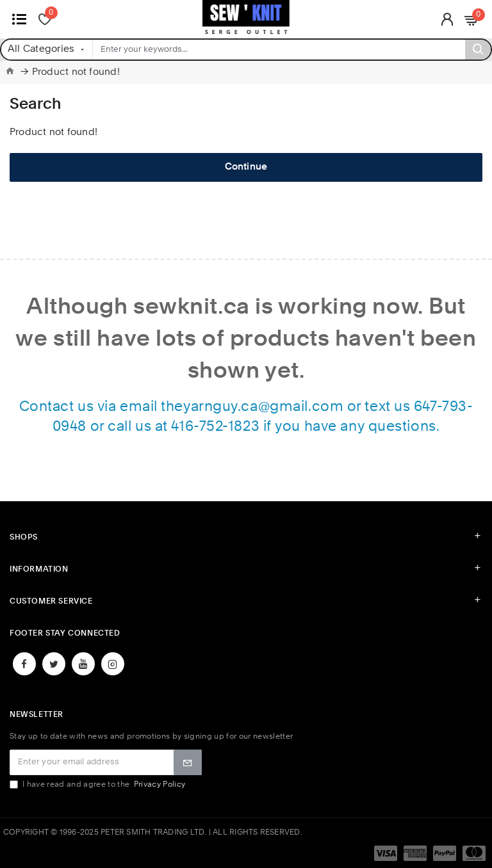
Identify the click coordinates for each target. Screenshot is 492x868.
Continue (246, 167)
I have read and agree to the (98, 784)
